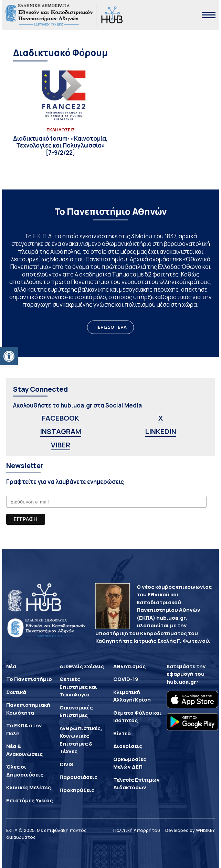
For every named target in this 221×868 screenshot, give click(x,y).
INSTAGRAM (61, 431)
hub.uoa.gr (181, 682)
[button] (9, 356)
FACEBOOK (61, 418)
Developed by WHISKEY (190, 830)
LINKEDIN (161, 431)
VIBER (61, 445)
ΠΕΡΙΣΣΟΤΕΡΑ (110, 327)
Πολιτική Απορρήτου (137, 830)
